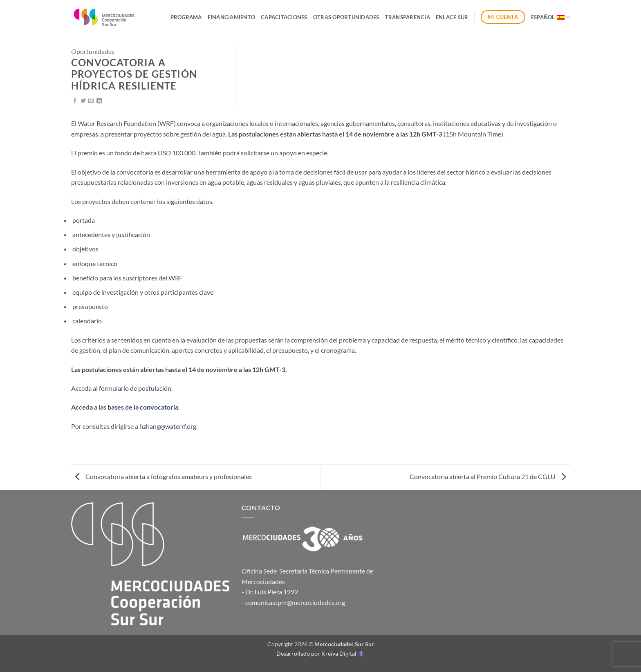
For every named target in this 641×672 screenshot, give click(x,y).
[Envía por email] (91, 101)
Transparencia (408, 17)
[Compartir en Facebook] (75, 101)
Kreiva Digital (343, 653)
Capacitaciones (284, 17)
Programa (186, 17)
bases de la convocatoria (143, 407)
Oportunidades (93, 51)
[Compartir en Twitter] (83, 101)
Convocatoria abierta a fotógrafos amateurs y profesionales (164, 476)
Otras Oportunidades (346, 17)
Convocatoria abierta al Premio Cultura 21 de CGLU (488, 476)
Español (550, 17)
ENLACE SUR (452, 17)
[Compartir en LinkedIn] (99, 101)
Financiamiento (232, 17)
